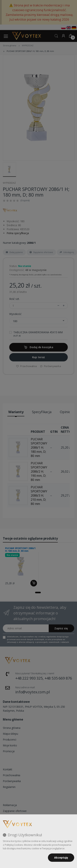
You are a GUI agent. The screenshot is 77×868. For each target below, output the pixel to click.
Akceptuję (61, 858)
